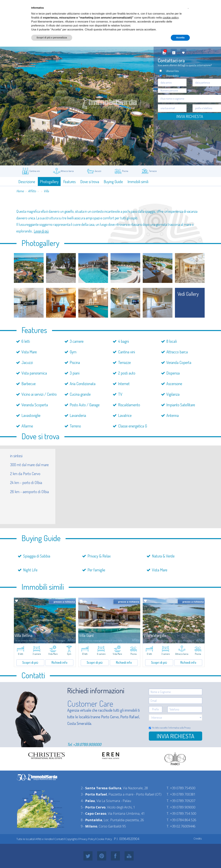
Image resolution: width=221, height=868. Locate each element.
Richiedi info (59, 662)
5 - (93, 807)
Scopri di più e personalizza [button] (52, 38)
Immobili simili (138, 182)
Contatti (59, 839)
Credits (198, 839)
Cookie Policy (104, 839)
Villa (46, 191)
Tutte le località (25, 839)
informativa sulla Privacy (180, 728)
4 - (88, 801)
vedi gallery (188, 294)
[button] (188, 8)
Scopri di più (30, 662)
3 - (94, 794)
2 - (101, 788)
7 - (94, 813)
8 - (92, 820)
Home (20, 191)
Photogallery (49, 182)
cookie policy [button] (171, 18)
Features (69, 182)
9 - (89, 826)
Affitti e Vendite (44, 839)
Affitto (32, 191)
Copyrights (71, 839)
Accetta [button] (180, 38)
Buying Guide (113, 182)
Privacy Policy (87, 839)
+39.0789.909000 (87, 744)
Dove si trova (90, 182)
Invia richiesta (175, 736)
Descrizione (27, 182)
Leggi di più (41, 231)
